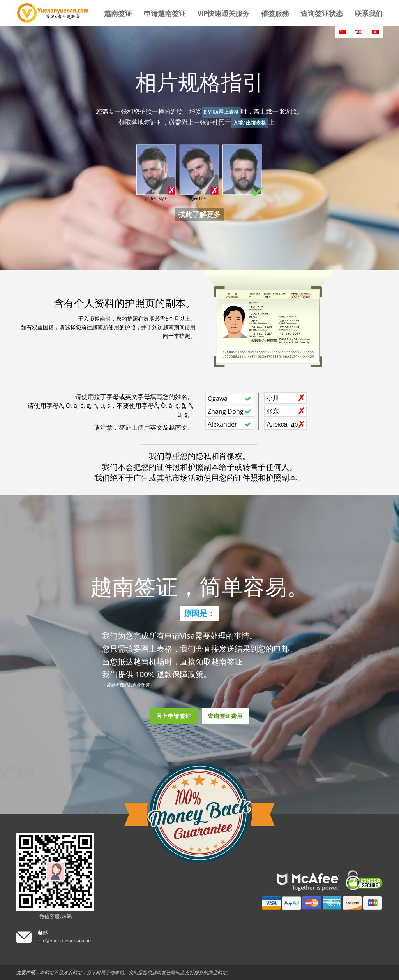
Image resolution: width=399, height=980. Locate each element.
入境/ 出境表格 (250, 123)
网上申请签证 (174, 716)
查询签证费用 (225, 716)
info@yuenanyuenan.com (65, 940)
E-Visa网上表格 (221, 112)
